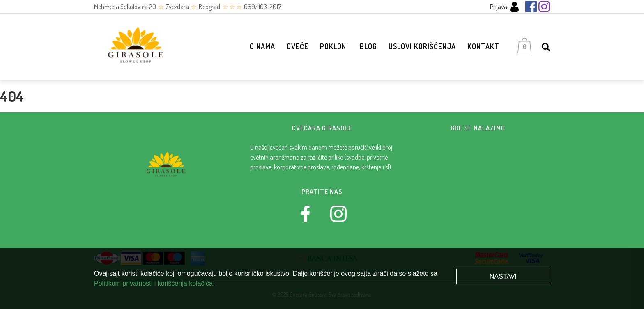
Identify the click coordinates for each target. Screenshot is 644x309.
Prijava (505, 7)
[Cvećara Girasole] (135, 47)
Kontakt (483, 46)
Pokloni (334, 46)
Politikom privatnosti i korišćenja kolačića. (154, 283)
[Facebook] (531, 7)
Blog (368, 46)
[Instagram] (544, 7)
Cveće (298, 46)
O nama (262, 46)
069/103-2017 (263, 7)
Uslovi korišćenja (422, 46)
